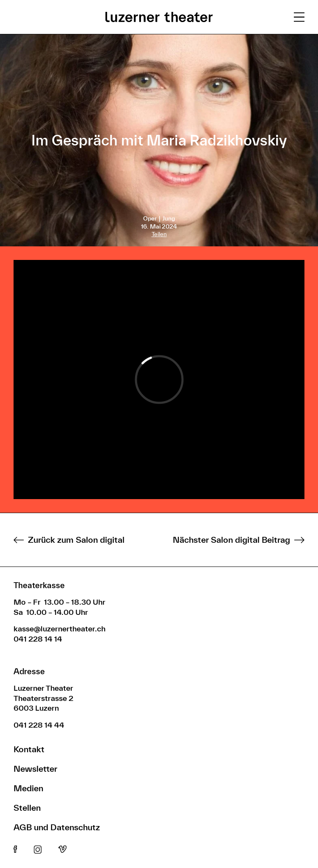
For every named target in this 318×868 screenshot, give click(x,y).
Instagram (38, 850)
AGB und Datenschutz (57, 827)
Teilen (159, 234)
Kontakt (29, 749)
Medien (28, 788)
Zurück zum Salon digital (76, 540)
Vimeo (62, 850)
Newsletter (35, 769)
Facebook (15, 850)
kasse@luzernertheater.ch (59, 629)
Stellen (27, 808)
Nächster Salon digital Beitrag (231, 540)
